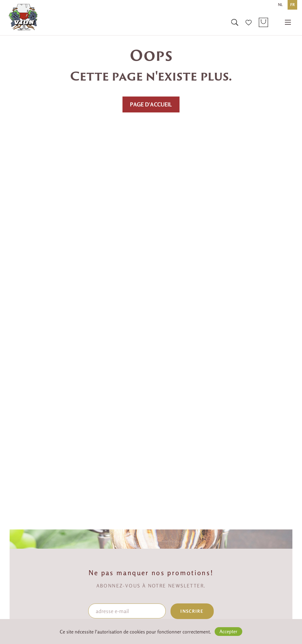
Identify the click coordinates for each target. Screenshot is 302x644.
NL (280, 5)
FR (293, 5)
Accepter (228, 631)
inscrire (192, 611)
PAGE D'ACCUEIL (151, 104)
